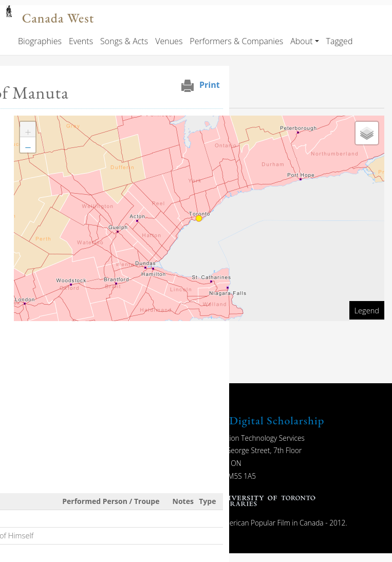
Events (81, 41)
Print (210, 85)
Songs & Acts (124, 41)
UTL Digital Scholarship (264, 420)
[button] (28, 129)
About (301, 41)
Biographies (40, 41)
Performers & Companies (236, 41)
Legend (367, 310)
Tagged (340, 41)
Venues (169, 41)
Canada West (58, 18)
